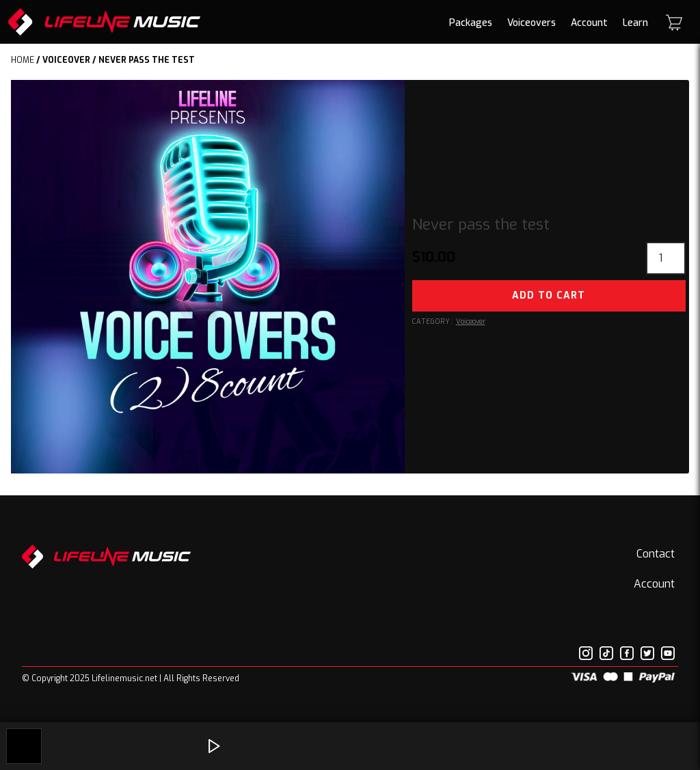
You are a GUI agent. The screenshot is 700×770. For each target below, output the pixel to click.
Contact (656, 554)
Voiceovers (531, 23)
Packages (471, 23)
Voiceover (66, 60)
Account (589, 23)
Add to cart (549, 295)
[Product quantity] (666, 258)
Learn (635, 23)
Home (23, 60)
